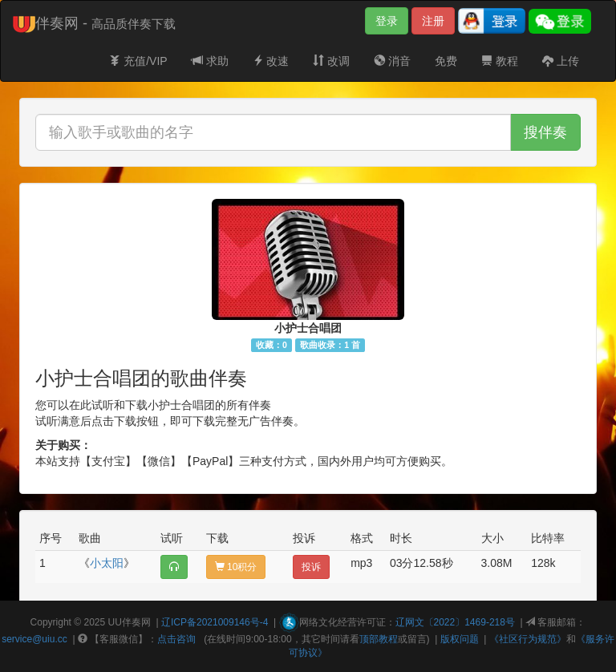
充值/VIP (138, 61)
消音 (392, 61)
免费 (446, 61)
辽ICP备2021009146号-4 (215, 622)
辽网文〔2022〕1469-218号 (455, 622)
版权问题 (460, 639)
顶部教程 (379, 639)
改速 (271, 61)
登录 (387, 21)
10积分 (236, 567)
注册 (433, 21)
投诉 (311, 567)
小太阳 (107, 563)
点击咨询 (176, 639)
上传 (561, 61)
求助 (210, 61)
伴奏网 (136, 622)
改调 (331, 61)
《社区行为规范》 (528, 639)
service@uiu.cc (34, 639)
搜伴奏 (545, 132)
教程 (500, 61)
